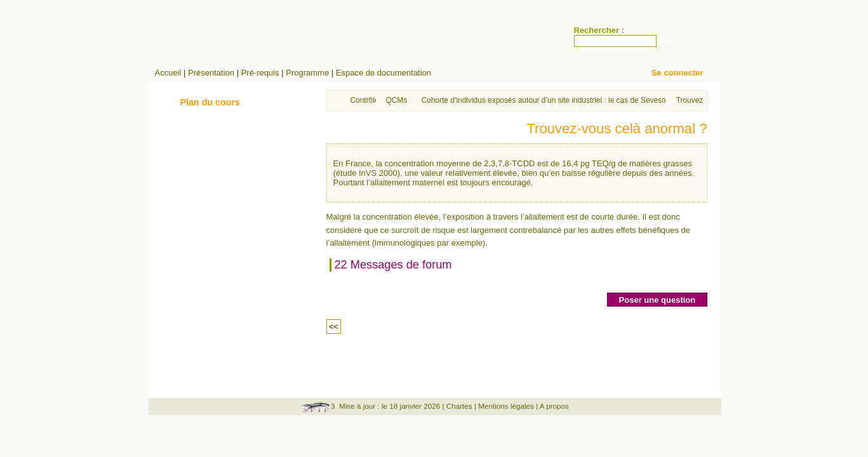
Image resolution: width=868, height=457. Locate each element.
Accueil (168, 73)
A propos (554, 406)
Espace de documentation (384, 73)
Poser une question (658, 300)
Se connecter (678, 73)
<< (334, 327)
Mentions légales (506, 406)
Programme (307, 73)
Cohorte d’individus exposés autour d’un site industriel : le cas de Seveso (544, 100)
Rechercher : (599, 30)
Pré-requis (260, 73)
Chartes (459, 406)
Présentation (211, 73)
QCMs (397, 100)
